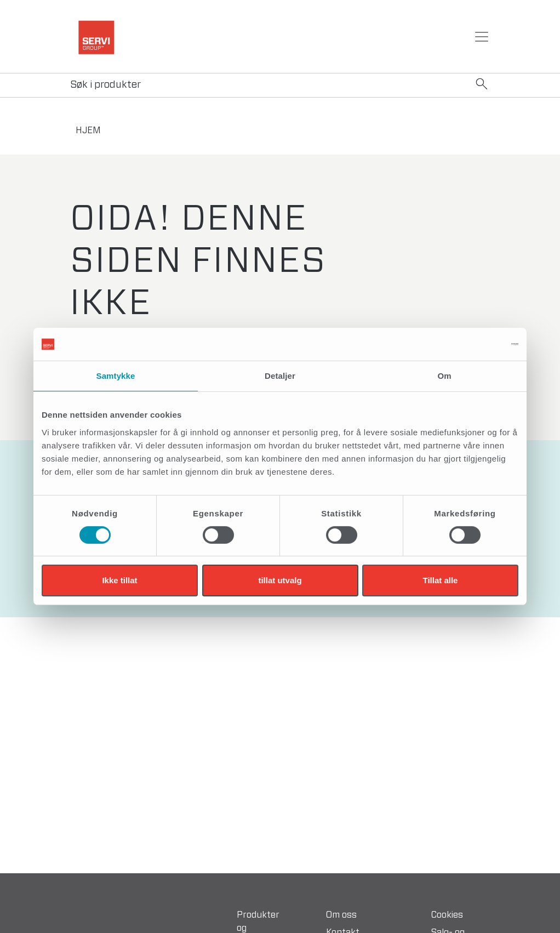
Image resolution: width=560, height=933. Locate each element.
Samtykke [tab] (116, 376)
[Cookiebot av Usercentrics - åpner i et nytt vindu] (470, 344)
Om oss (341, 915)
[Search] (280, 85)
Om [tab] (444, 376)
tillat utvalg (280, 580)
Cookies (447, 915)
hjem (88, 130)
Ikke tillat (119, 580)
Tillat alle (441, 580)
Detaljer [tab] (280, 376)
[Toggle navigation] (482, 37)
